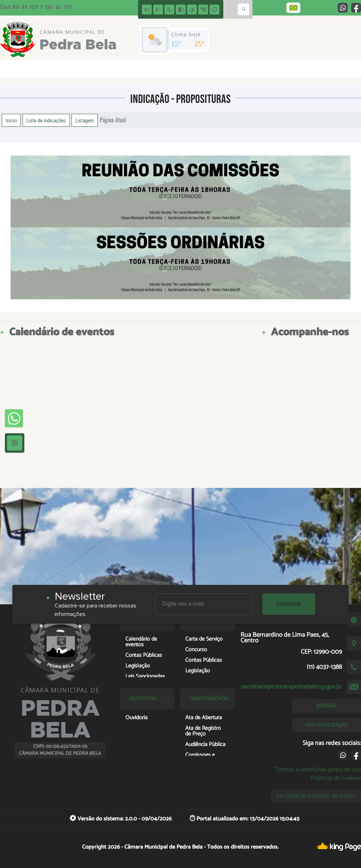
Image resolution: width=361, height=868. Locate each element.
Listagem (85, 120)
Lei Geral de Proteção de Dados (316, 796)
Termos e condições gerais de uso (318, 769)
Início (11, 120)
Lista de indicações (46, 120)
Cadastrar (289, 604)
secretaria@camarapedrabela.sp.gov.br (291, 687)
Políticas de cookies (336, 778)
